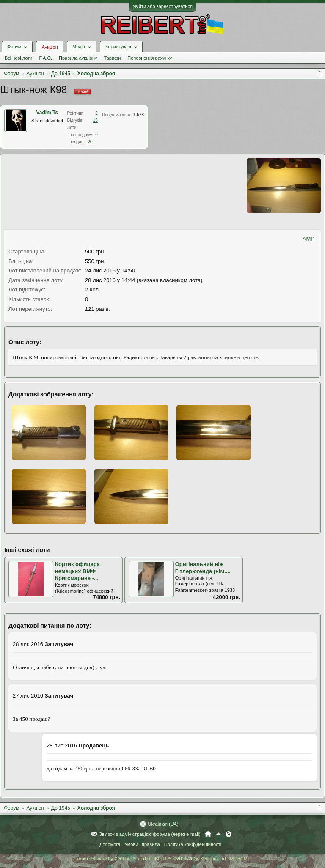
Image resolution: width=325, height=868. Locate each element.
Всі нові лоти (18, 58)
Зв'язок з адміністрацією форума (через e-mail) (150, 834)
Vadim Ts (47, 113)
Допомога (110, 844)
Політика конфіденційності (193, 844)
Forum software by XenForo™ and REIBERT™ (162, 859)
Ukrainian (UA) (163, 824)
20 (90, 142)
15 (95, 120)
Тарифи (113, 58)
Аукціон (50, 47)
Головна (208, 834)
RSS (229, 834)
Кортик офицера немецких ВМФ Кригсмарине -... (77, 571)
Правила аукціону (78, 58)
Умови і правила (142, 844)
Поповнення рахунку (150, 58)
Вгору (218, 834)
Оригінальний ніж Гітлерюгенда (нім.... (203, 568)
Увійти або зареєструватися (162, 6)
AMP (308, 239)
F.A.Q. (45, 58)
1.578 (139, 115)
